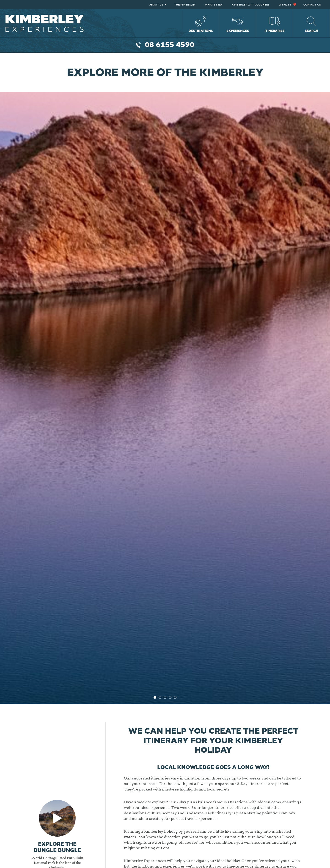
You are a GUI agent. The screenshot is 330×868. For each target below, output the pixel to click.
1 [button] (155, 697)
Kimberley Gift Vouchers (251, 5)
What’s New (214, 5)
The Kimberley (185, 5)
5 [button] (175, 697)
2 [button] (160, 697)
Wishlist (285, 5)
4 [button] (170, 697)
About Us (156, 5)
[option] (165, 378)
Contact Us (312, 5)
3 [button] (165, 697)
